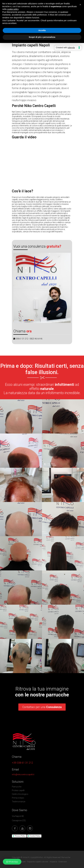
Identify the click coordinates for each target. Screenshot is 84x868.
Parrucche (17, 787)
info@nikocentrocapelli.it (23, 774)
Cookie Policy (35, 836)
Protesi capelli (18, 790)
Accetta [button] (42, 30)
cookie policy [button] (13, 9)
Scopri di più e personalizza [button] (42, 37)
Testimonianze (19, 801)
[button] (12, 862)
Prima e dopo (18, 798)
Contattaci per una (42, 707)
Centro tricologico (20, 794)
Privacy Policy (20, 836)
